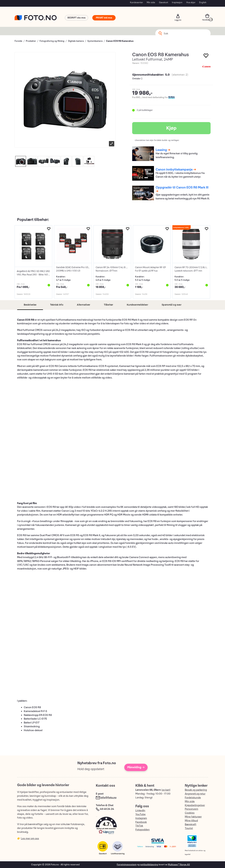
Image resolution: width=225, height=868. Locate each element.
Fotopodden (142, 830)
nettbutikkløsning (149, 865)
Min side (151, 2)
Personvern (191, 809)
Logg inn (178, 16)
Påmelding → (136, 767)
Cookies (190, 813)
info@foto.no (108, 798)
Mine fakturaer (193, 817)
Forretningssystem (127, 865)
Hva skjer (191, 2)
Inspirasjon (177, 2)
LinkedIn (140, 811)
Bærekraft (190, 824)
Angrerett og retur (195, 794)
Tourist (189, 828)
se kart (166, 790)
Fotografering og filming (52, 41)
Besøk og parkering (196, 790)
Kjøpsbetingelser (195, 805)
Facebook (141, 822)
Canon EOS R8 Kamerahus (120, 41)
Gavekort (164, 2)
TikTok (139, 826)
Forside (18, 41)
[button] (112, 826)
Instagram (141, 818)
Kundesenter (136, 2)
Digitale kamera (76, 41)
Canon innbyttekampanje (174, 170)
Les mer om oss (30, 839)
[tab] (30, 305)
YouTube (140, 814)
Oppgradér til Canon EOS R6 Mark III (182, 187)
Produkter (31, 41)
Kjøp (171, 128)
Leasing (161, 150)
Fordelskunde (193, 798)
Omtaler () (137, 79)
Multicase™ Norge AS (179, 865)
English (203, 2)
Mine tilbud (191, 821)
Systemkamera (95, 41)
